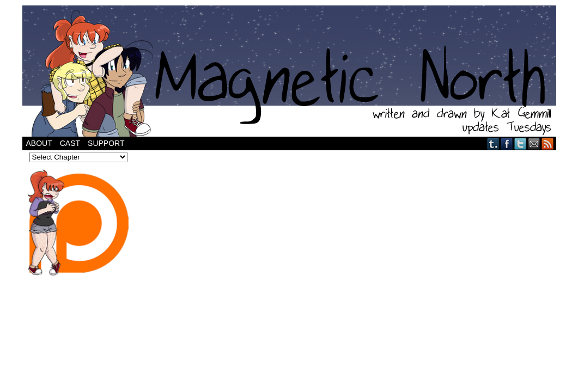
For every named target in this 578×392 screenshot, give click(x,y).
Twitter (521, 143)
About (39, 143)
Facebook (507, 143)
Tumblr (493, 143)
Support (106, 143)
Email (534, 143)
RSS (548, 143)
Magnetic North (289, 71)
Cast (70, 143)
